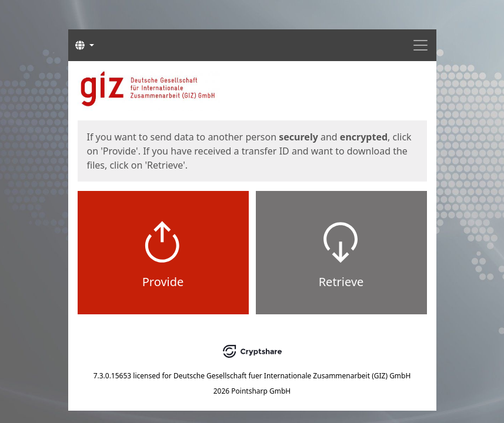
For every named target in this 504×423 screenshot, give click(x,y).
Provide (163, 282)
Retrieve (341, 282)
